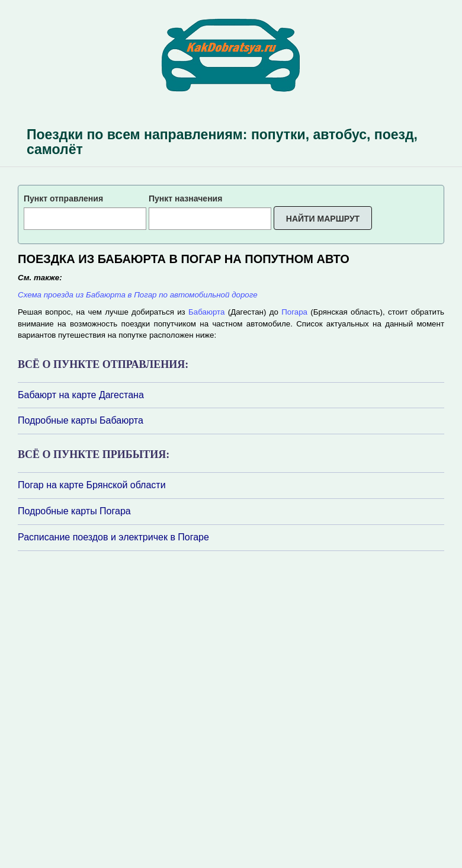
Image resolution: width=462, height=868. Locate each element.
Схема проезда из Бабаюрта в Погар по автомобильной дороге (138, 295)
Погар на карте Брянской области (92, 485)
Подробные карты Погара (74, 511)
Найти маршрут (323, 219)
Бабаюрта (206, 312)
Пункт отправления (63, 198)
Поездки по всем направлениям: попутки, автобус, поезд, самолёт (222, 142)
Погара (294, 312)
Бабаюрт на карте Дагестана (81, 395)
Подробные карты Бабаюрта (81, 420)
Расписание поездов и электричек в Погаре (113, 537)
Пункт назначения (185, 198)
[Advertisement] (89, 709)
